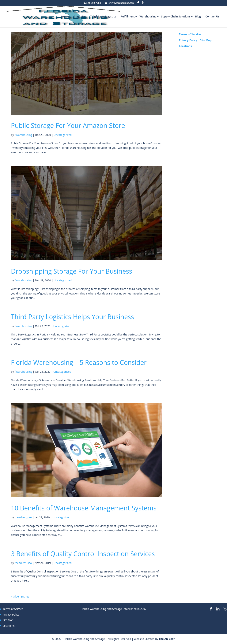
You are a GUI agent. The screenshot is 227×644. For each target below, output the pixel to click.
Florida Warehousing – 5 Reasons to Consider (79, 362)
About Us (80, 16)
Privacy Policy (188, 40)
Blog (198, 16)
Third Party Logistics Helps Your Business (73, 317)
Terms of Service (190, 34)
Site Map (206, 40)
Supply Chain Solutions (176, 16)
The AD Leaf (167, 639)
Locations (185, 46)
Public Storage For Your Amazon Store (68, 125)
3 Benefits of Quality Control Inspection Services (83, 554)
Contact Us (212, 16)
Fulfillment (128, 16)
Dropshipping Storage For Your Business (72, 271)
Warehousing (148, 16)
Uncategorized (63, 135)
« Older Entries (20, 596)
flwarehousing (23, 135)
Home (65, 16)
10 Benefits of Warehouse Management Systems (84, 508)
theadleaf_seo (23, 517)
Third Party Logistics (103, 16)
